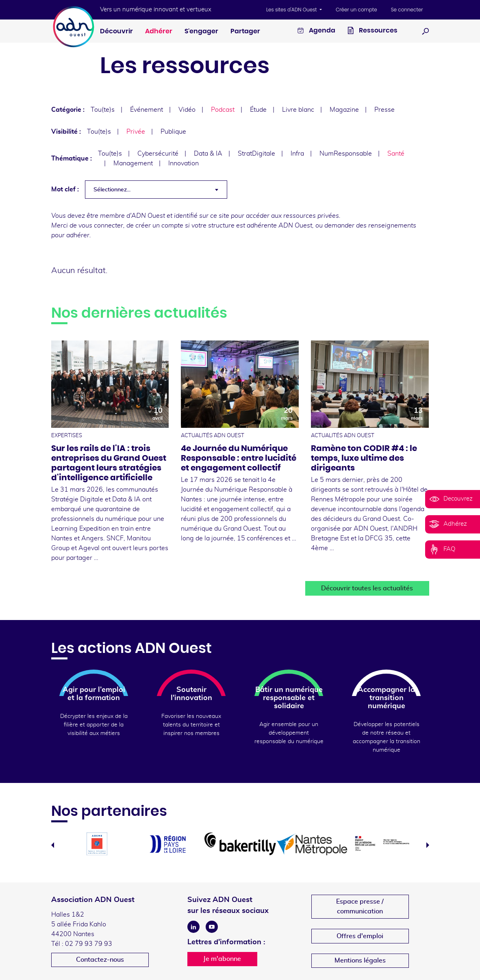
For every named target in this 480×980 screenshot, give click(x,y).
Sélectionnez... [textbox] (112, 190)
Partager (245, 31)
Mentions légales (360, 960)
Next (428, 845)
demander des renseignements (370, 225)
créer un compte (159, 225)
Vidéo (187, 110)
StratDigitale (256, 154)
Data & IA (208, 154)
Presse (384, 110)
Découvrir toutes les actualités (367, 588)
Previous (53, 845)
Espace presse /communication (360, 906)
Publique (173, 132)
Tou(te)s (103, 110)
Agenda (316, 31)
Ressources (372, 31)
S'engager (201, 31)
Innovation (184, 163)
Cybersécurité (158, 154)
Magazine (344, 110)
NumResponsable (346, 154)
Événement (147, 110)
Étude (258, 110)
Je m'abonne (222, 959)
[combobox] (156, 190)
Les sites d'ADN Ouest (292, 10)
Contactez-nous (100, 960)
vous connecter (101, 225)
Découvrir (116, 31)
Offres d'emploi (360, 936)
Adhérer (159, 31)
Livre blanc (298, 110)
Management (133, 163)
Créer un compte (356, 10)
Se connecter (407, 10)
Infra (297, 154)
